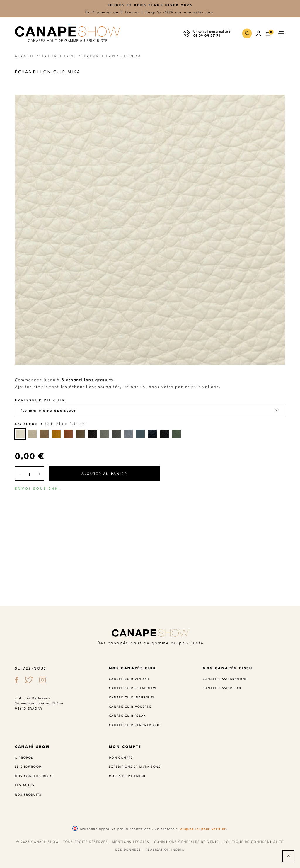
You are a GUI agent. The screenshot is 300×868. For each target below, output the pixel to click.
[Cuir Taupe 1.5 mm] (44, 434)
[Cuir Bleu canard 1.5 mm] (140, 434)
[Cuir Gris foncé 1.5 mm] (116, 434)
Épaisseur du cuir (40, 400)
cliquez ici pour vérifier (203, 828)
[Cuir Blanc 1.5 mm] (20, 434)
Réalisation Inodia (165, 849)
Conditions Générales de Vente (187, 841)
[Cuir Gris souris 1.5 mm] (104, 434)
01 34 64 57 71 (207, 35)
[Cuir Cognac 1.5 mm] (68, 434)
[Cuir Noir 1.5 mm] (164, 434)
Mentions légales (131, 841)
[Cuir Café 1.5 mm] (80, 434)
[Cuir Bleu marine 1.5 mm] (152, 434)
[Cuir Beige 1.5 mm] (32, 434)
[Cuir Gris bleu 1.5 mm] (128, 434)
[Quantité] (30, 474)
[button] (247, 33)
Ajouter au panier (104, 473)
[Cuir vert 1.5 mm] (176, 434)
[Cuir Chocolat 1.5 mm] (92, 434)
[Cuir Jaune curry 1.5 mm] (56, 434)
